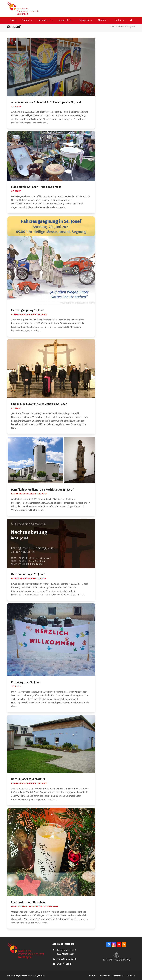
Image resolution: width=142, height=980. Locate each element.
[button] (131, 20)
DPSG (14, 906)
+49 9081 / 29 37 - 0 (66, 959)
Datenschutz (119, 975)
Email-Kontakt (64, 964)
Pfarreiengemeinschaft (24, 314)
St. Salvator (35, 906)
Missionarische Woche (23, 578)
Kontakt (93, 975)
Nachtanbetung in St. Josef (28, 574)
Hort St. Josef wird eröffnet (28, 779)
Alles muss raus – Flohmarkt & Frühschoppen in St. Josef (46, 102)
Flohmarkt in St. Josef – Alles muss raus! (36, 187)
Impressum (105, 975)
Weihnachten (51, 906)
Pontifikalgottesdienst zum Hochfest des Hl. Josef (42, 490)
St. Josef (16, 106)
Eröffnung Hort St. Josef (26, 682)
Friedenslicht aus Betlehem (28, 902)
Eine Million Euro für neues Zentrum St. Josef (39, 404)
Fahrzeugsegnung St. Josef (28, 310)
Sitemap (131, 975)
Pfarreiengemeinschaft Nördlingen (25, 975)
